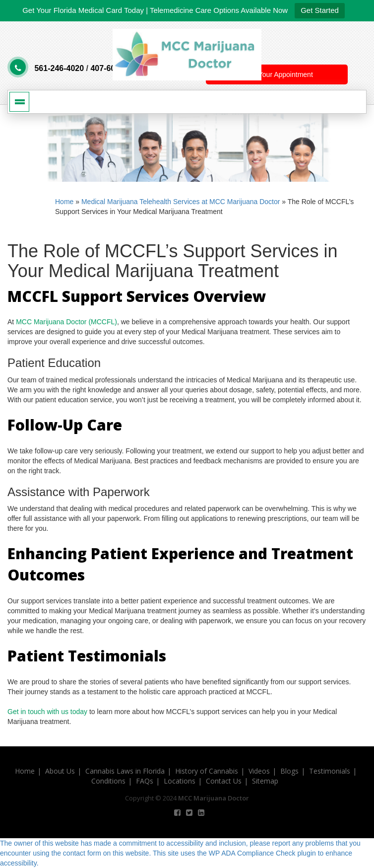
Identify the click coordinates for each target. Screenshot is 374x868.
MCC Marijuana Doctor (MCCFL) (66, 322)
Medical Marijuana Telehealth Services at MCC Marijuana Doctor (181, 202)
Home (64, 202)
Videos (259, 771)
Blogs (289, 771)
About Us (60, 771)
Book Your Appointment (277, 74)
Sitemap (265, 781)
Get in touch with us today (47, 712)
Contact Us (224, 781)
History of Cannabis (207, 771)
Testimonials (330, 771)
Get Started (320, 10)
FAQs (145, 781)
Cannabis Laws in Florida (125, 771)
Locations (180, 781)
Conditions (108, 781)
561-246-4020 (59, 68)
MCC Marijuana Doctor (214, 798)
